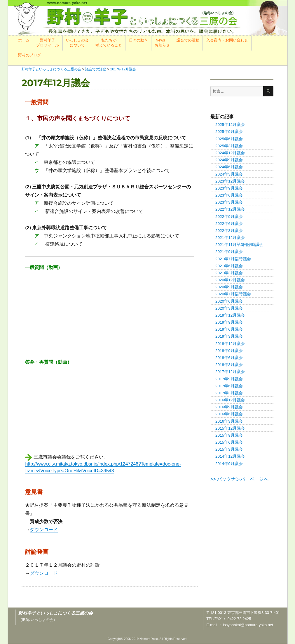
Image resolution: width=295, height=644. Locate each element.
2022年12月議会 (230, 209)
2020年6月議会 (229, 301)
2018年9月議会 (229, 351)
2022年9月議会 (229, 217)
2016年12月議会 (230, 400)
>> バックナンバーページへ (239, 479)
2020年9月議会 (229, 287)
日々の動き (138, 40)
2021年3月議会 (229, 273)
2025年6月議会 (229, 139)
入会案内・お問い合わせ (227, 40)
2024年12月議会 (230, 153)
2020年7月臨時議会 (233, 294)
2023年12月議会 (230, 181)
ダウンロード (44, 530)
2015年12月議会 (230, 428)
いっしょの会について (77, 43)
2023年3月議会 (229, 202)
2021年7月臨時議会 (233, 259)
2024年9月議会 (229, 160)
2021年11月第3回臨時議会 (239, 245)
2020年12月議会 (230, 280)
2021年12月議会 (230, 238)
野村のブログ (29, 55)
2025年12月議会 (230, 125)
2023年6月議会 (229, 195)
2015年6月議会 (229, 442)
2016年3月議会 (229, 421)
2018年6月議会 (229, 358)
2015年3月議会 (229, 449)
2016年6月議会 (229, 414)
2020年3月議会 (229, 308)
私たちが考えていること (109, 43)
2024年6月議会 (229, 167)
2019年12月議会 (230, 315)
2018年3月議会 (229, 365)
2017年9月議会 (229, 379)
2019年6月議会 (229, 329)
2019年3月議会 (229, 336)
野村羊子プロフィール (48, 43)
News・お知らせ (162, 43)
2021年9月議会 (229, 252)
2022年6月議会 (229, 224)
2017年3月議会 (229, 393)
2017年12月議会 (230, 372)
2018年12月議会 (230, 344)
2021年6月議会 (229, 266)
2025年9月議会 (229, 132)
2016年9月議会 (229, 407)
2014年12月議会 (230, 456)
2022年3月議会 (229, 231)
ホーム (24, 40)
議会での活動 (188, 40)
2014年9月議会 (229, 464)
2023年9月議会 (229, 188)
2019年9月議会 (229, 322)
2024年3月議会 (229, 174)
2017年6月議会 (229, 386)
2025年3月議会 (229, 146)
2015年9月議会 (229, 435)
